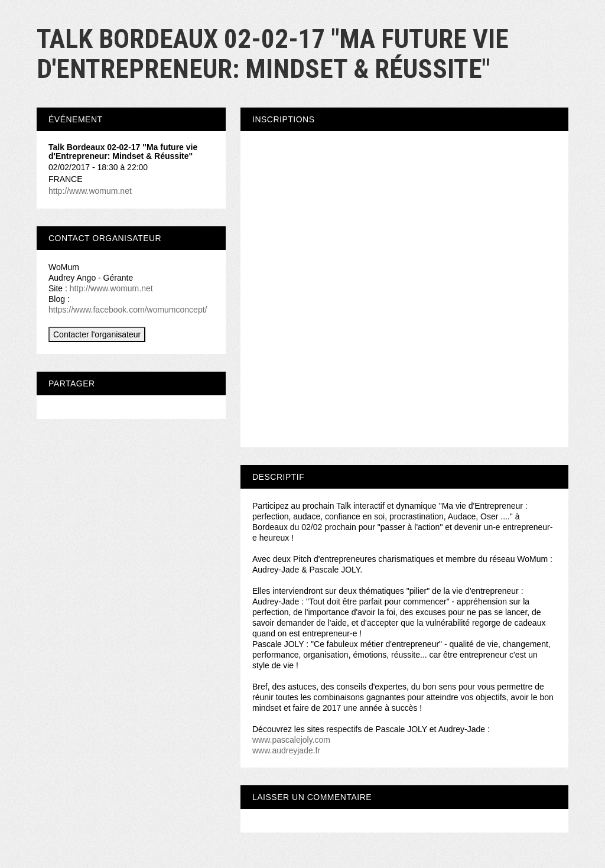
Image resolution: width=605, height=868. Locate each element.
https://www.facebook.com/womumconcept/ (128, 310)
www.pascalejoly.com (291, 740)
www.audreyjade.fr (286, 750)
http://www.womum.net (90, 191)
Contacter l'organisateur (97, 334)
